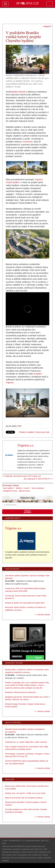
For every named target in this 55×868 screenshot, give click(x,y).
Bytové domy (24, 491)
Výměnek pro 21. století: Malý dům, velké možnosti (26, 742)
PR (20, 426)
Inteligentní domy (10, 491)
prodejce (38, 374)
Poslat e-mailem (27, 432)
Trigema (10, 382)
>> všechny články (42, 615)
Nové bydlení (8, 488)
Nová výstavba (38, 488)
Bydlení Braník (18, 92)
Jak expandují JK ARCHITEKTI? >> (38, 479)
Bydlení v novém (23, 488)
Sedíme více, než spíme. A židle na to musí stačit (25, 793)
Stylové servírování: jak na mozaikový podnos (24, 798)
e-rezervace (27, 142)
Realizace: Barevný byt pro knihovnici (20, 692)
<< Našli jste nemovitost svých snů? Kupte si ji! (21, 476)
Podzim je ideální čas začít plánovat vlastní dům (25, 603)
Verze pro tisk (43, 432)
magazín (47, 26)
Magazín (10, 779)
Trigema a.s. (26, 445)
